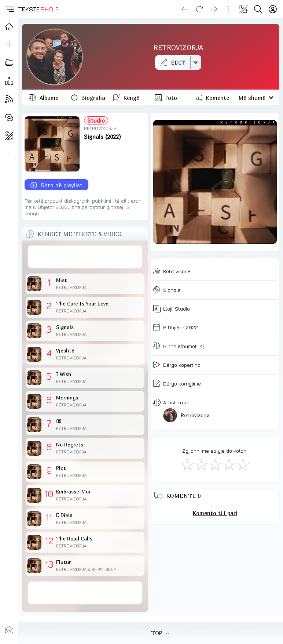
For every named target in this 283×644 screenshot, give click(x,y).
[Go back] (185, 9)
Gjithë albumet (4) (183, 346)
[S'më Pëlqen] (187, 464)
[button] (9, 9)
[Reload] (199, 9)
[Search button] (258, 9)
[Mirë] (215, 464)
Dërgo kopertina (182, 365)
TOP (160, 633)
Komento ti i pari (215, 513)
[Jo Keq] (201, 464)
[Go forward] (214, 9)
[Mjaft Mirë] (229, 464)
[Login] (273, 9)
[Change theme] (243, 9)
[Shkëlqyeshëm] (243, 464)
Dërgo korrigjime (182, 383)
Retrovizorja (177, 271)
